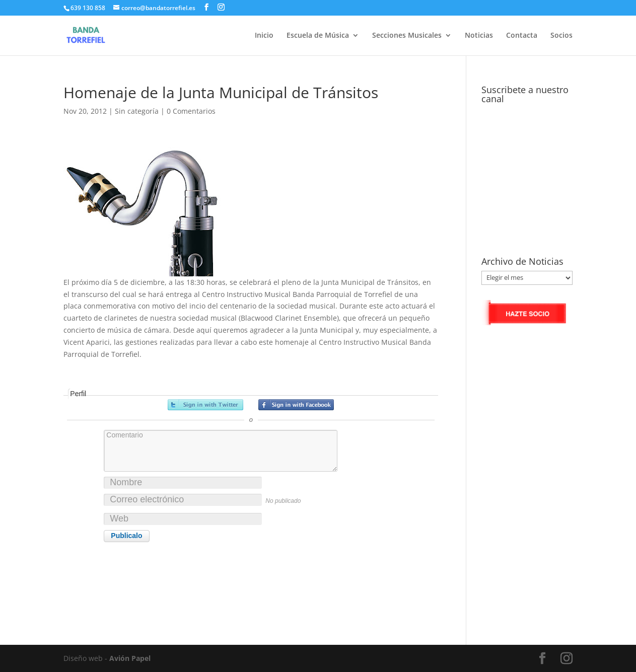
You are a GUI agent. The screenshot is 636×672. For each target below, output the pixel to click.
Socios (561, 36)
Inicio (264, 36)
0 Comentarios (191, 111)
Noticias (479, 36)
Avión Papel (130, 658)
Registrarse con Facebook (296, 405)
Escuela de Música (318, 36)
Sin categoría (137, 111)
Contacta (522, 36)
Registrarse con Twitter (205, 405)
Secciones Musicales (407, 36)
